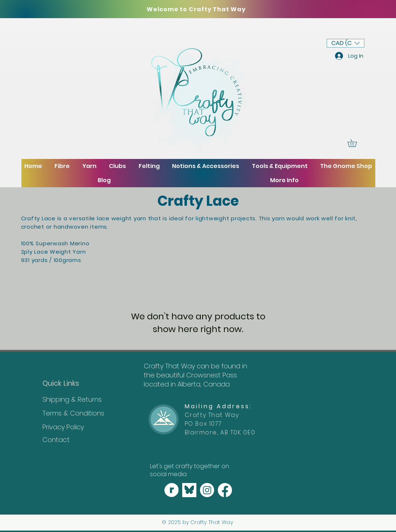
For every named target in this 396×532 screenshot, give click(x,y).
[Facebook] (225, 490)
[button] (346, 43)
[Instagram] (207, 490)
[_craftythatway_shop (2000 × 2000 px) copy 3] (172, 490)
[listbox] (346, 43)
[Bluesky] (189, 490)
